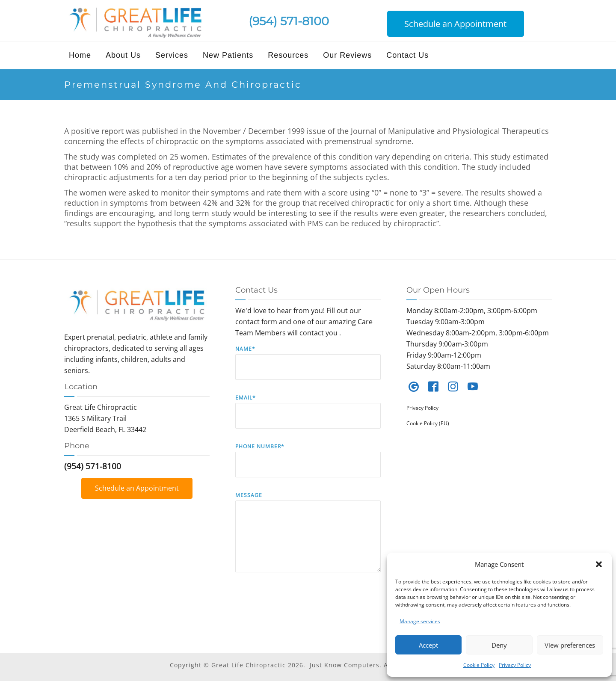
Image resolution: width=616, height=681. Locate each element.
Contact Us (407, 55)
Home (80, 55)
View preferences (570, 645)
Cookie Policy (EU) (428, 423)
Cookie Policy (479, 665)
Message (308, 538)
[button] (599, 564)
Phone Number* (308, 466)
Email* (308, 418)
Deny (499, 645)
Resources (288, 55)
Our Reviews (347, 55)
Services (172, 55)
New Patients (228, 55)
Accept (428, 645)
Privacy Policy (515, 665)
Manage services (420, 621)
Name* (308, 369)
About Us (123, 55)
